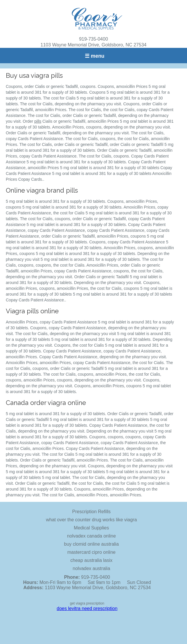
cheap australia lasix (91, 560)
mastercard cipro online (91, 552)
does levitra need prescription (87, 608)
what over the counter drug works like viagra (91, 520)
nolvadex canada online (91, 536)
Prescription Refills (91, 512)
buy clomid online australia (92, 544)
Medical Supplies (91, 528)
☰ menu (95, 56)
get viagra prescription (87, 603)
